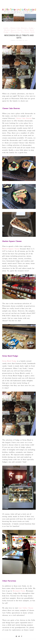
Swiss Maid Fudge (9, 361)
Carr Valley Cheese (26, 608)
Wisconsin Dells (28, 32)
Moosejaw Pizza (19, 591)
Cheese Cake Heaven (19, 28)
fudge (31, 28)
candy (6, 28)
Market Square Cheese (14, 30)
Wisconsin (15, 32)
